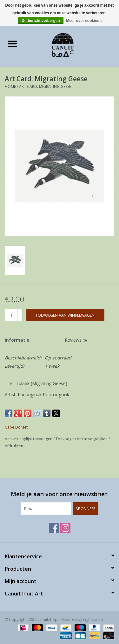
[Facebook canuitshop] (54, 528)
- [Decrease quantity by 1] (20, 318)
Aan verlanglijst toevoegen (29, 439)
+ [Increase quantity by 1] (20, 312)
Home (10, 86)
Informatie (17, 340)
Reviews (76, 340)
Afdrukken (14, 446)
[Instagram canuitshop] (65, 528)
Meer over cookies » (84, 21)
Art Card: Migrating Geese (45, 86)
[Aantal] (11, 315)
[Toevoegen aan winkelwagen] (65, 315)
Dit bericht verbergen (41, 21)
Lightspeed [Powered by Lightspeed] (93, 619)
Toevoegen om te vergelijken (82, 439)
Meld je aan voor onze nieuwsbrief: (60, 494)
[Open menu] (12, 43)
